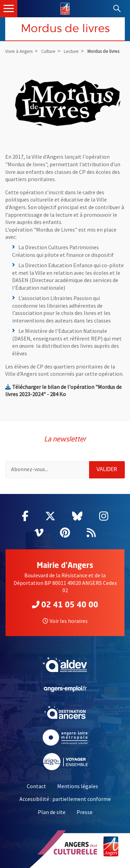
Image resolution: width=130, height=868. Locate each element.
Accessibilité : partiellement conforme (65, 799)
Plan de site (52, 812)
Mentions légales (78, 786)
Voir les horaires (65, 621)
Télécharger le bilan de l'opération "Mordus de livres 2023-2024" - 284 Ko (63, 391)
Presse (85, 812)
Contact (36, 786)
